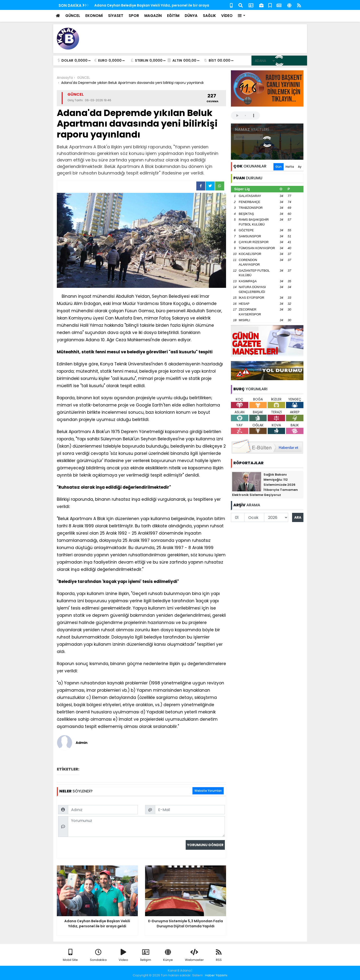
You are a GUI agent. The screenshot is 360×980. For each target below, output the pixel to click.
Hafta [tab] (290, 167)
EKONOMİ (94, 16)
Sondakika (98, 955)
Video (123, 955)
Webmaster (194, 955)
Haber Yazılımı (216, 975)
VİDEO (227, 16)
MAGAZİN (153, 16)
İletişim (146, 955)
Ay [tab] (300, 167)
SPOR (134, 16)
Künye (168, 955)
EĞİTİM (173, 16)
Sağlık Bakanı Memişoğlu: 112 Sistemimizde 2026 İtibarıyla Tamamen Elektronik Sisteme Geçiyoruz (265, 485)
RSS (219, 955)
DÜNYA (191, 16)
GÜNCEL (73, 16)
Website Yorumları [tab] (208, 791)
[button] (242, 16)
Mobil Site (70, 955)
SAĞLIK (209, 16)
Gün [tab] (279, 167)
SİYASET (116, 16)
